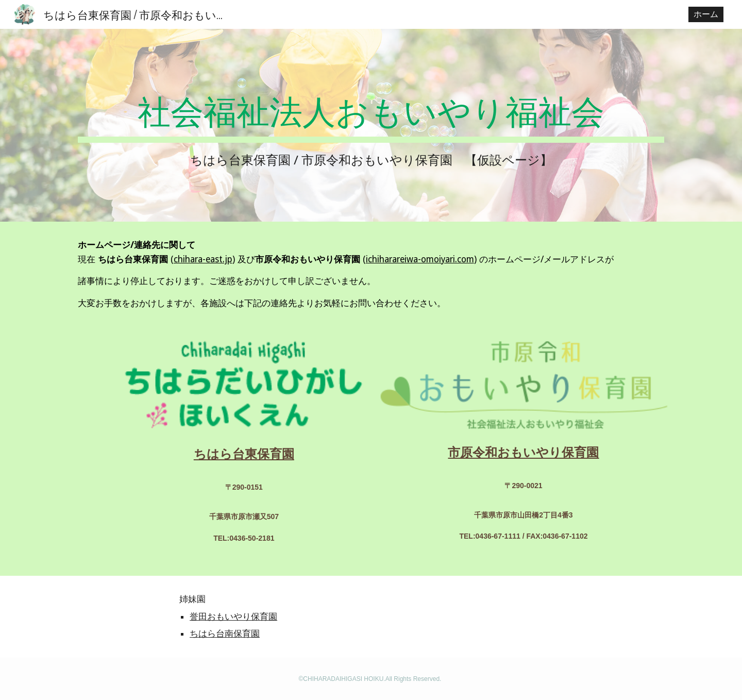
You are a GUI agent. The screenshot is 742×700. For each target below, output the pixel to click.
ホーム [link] (706, 14)
